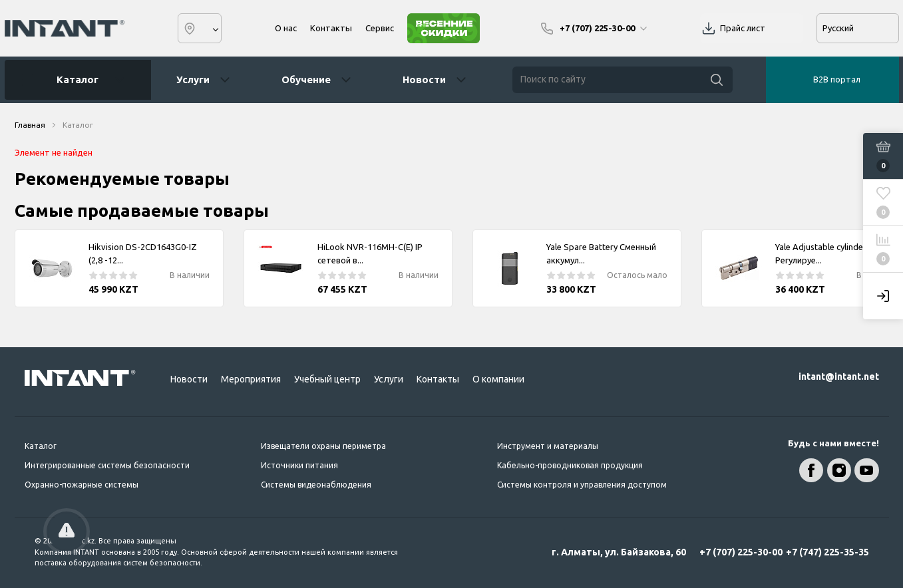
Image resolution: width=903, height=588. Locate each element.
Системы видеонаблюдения (316, 485)
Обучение (306, 79)
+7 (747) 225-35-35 (827, 552)
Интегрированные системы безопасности (107, 465)
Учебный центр (327, 379)
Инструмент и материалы (548, 446)
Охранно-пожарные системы (82, 485)
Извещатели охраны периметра (323, 446)
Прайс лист (743, 28)
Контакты (331, 28)
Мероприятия (251, 379)
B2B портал (837, 79)
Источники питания (299, 465)
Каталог (73, 80)
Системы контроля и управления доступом (582, 485)
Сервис (380, 28)
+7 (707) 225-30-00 (741, 552)
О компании (498, 379)
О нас (286, 28)
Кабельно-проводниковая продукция (570, 465)
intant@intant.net (839, 376)
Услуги (193, 79)
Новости (424, 79)
